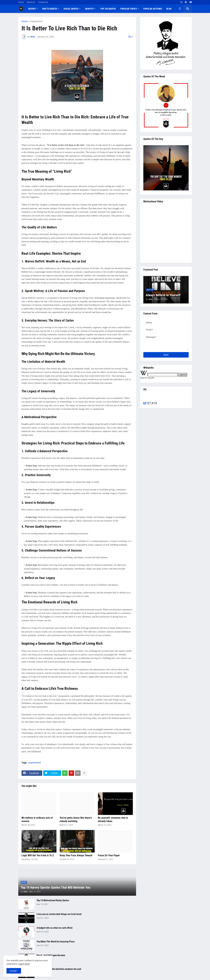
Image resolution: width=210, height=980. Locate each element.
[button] (180, 9)
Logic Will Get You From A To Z (38, 855)
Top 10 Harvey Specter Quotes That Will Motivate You (55, 887)
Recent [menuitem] (32, 9)
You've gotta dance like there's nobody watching (76, 819)
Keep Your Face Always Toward (76, 855)
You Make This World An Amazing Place (56, 942)
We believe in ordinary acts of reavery (37, 819)
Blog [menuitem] (169, 9)
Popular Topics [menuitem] (129, 9)
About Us (31, 2)
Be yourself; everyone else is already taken (113, 819)
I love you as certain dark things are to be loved (59, 914)
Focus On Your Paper (109, 855)
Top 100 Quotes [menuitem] (108, 9)
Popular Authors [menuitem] (153, 9)
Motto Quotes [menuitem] (50, 9)
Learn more (24, 964)
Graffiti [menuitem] (89, 9)
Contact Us (43, 2)
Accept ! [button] (14, 971)
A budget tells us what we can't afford (54, 928)
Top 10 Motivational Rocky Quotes (53, 900)
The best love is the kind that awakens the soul (59, 969)
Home (21, 2)
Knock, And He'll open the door (51, 955)
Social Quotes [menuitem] (71, 9)
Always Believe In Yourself (163, 295)
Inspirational (36, 21)
